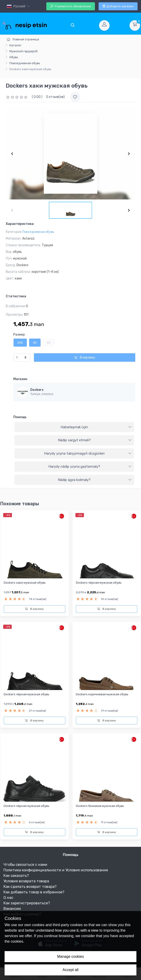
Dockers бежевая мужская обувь (100, 806)
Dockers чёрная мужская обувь (99, 583)
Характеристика (20, 224)
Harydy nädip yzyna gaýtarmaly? (90, 467)
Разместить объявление (71, 6)
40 (35, 343)
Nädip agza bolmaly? (95, 480)
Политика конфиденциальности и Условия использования (56, 870)
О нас (8, 898)
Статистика (16, 296)
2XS (20, 343)
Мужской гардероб (23, 51)
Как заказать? (16, 876)
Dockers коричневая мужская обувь (102, 694)
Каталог (15, 45)
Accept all (70, 970)
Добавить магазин (118, 6)
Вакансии (12, 909)
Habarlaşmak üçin (96, 427)
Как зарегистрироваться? (27, 903)
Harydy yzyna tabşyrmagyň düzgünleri (88, 453)
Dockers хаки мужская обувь (25, 583)
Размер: (19, 335)
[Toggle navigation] (72, 25)
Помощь (20, 417)
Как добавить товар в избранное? (34, 892)
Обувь (14, 57)
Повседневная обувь (25, 63)
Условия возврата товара (26, 881)
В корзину (85, 357)
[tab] (74, 427)
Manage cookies (70, 957)
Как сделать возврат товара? (30, 887)
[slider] (17, 97)
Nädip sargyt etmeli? (95, 440)
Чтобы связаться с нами (25, 865)
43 (49, 343)
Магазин (20, 379)
